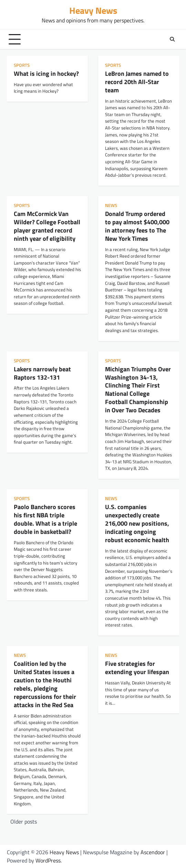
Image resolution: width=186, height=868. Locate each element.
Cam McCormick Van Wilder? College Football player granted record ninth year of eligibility (47, 226)
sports (22, 65)
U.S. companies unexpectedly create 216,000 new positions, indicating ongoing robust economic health (137, 523)
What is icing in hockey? (46, 73)
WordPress (48, 860)
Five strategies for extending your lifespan (137, 668)
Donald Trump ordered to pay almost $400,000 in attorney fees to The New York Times (137, 226)
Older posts (24, 821)
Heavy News (93, 10)
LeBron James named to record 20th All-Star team (137, 82)
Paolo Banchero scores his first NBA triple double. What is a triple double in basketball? (45, 519)
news (111, 205)
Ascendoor (153, 852)
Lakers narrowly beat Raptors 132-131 (42, 373)
